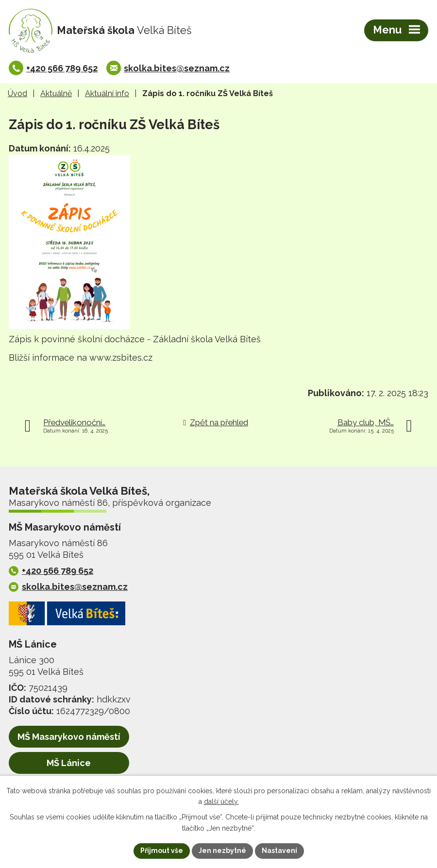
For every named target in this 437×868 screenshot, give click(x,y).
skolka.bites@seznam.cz (177, 68)
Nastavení (279, 851)
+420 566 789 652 (62, 68)
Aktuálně (56, 93)
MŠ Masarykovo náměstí (69, 737)
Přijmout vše (162, 851)
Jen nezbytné (222, 851)
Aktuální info (107, 93)
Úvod (17, 93)
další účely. (221, 802)
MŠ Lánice (69, 763)
